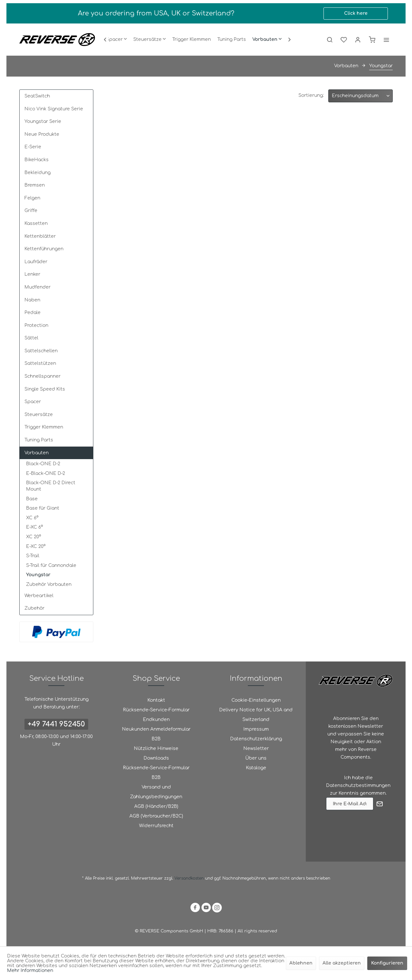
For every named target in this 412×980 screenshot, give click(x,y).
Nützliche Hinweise (156, 749)
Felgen (32, 198)
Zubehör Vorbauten (49, 584)
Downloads (156, 758)
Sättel (31, 338)
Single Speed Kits (45, 389)
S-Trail (33, 556)
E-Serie (33, 147)
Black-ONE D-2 (43, 464)
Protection (36, 325)
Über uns (256, 758)
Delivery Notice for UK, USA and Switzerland (256, 715)
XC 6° (32, 518)
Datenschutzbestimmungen (358, 786)
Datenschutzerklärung (256, 739)
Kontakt (156, 700)
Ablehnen (301, 963)
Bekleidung (37, 173)
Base (32, 499)
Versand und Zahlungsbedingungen (156, 792)
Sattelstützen (40, 363)
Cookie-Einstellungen (256, 700)
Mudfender (37, 287)
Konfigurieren (387, 963)
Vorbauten (37, 453)
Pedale (33, 313)
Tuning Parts (39, 440)
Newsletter (256, 749)
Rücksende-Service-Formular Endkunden (156, 715)
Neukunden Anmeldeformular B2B (156, 734)
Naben (32, 300)
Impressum (256, 729)
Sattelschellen (41, 351)
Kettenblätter (40, 236)
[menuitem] (117, 40)
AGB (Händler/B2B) (156, 806)
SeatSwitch (37, 96)
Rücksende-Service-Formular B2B (156, 773)
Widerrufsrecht (156, 826)
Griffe (31, 211)
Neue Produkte (42, 134)
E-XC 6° (35, 527)
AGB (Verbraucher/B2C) (156, 816)
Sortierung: (311, 95)
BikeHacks (37, 160)
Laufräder (36, 262)
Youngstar (38, 575)
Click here (356, 13)
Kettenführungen (44, 249)
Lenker (32, 274)
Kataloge (256, 768)
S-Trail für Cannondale (51, 565)
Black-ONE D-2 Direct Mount (51, 486)
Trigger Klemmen (44, 427)
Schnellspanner (42, 376)
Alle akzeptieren (342, 963)
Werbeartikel (39, 596)
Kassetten (36, 223)
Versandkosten (189, 878)
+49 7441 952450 (56, 724)
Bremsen (35, 185)
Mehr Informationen (30, 971)
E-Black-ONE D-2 (46, 473)
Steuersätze (39, 415)
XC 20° (34, 537)
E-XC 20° (36, 546)
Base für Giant (43, 508)
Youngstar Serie (43, 121)
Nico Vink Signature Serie (54, 109)
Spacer (33, 402)
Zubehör (34, 608)
